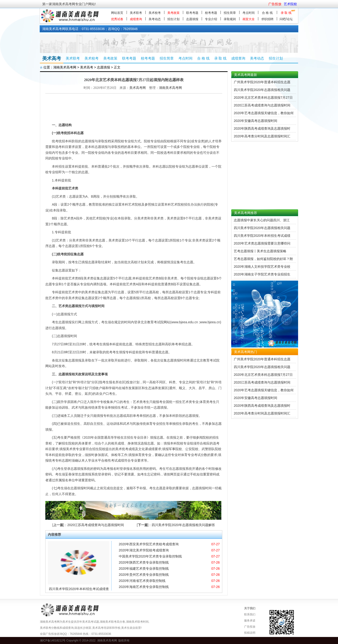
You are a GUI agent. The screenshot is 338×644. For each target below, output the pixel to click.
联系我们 (250, 614)
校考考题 (211, 13)
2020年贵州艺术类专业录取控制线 (144, 575)
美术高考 (87, 67)
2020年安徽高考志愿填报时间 (255, 121)
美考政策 (173, 13)
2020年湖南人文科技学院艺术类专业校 (262, 267)
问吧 (283, 19)
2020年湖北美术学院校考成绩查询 (144, 550)
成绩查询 (136, 19)
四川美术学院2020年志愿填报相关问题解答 (183, 525)
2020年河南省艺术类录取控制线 (142, 581)
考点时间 (249, 13)
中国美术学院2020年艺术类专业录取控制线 (150, 556)
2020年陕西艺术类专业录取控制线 (144, 562)
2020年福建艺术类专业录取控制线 (144, 569)
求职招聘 (267, 19)
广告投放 (250, 627)
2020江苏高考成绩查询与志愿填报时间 (96, 525)
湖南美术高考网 (65, 67)
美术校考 (155, 13)
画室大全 (249, 19)
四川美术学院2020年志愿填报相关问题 (262, 90)
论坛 (290, 19)
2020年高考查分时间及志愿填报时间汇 (262, 136)
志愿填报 (192, 19)
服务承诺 (250, 621)
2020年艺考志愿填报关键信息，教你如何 (264, 113)
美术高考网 (138, 88)
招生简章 (230, 13)
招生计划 (173, 19)
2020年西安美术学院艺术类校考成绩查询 (149, 544)
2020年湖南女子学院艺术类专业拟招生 (262, 274)
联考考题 (192, 13)
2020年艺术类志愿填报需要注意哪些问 (262, 243)
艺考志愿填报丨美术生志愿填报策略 (260, 251)
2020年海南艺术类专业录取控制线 (144, 587)
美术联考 (136, 13)
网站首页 (117, 13)
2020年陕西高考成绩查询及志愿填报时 (262, 128)
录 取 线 (286, 13)
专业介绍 (211, 19)
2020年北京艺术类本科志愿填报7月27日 (263, 98)
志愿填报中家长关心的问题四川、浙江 (262, 220)
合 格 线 (267, 13)
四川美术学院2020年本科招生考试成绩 (262, 236)
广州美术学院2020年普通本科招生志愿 (262, 82)
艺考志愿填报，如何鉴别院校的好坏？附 (263, 259)
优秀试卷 (117, 19)
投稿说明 (250, 633)
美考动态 (155, 19)
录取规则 (230, 19)
